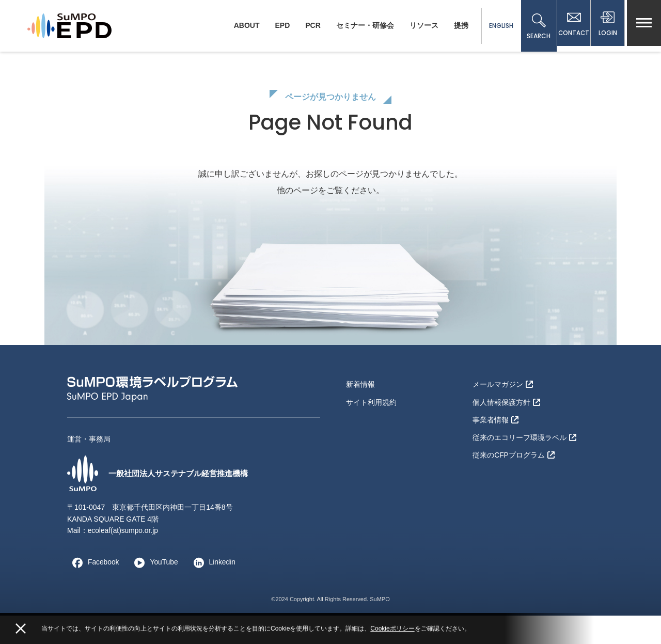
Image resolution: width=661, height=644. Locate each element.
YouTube (154, 591)
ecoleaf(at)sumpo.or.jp (124, 559)
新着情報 (360, 413)
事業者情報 (495, 447)
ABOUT (242, 25)
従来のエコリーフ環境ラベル (524, 463)
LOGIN (607, 27)
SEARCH (534, 27)
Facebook (93, 591)
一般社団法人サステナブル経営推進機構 (162, 502)
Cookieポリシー (392, 629)
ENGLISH (497, 26)
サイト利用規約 (371, 430)
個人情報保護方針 (506, 430)
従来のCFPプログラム (514, 480)
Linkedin (213, 591)
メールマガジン (503, 413)
